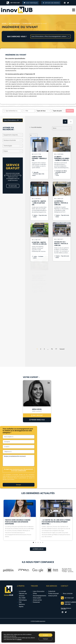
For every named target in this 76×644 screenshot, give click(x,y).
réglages (19, 639)
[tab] (65, 122)
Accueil (4, 24)
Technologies (27, 24)
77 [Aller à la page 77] (56, 349)
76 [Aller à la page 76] (52, 349)
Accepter (46, 635)
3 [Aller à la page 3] (44, 349)
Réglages (46, 639)
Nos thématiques (15, 24)
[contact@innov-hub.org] (62, 603)
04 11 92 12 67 (37, 415)
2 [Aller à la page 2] (41, 349)
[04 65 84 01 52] (62, 598)
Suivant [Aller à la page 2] (62, 349)
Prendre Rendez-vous (37, 420)
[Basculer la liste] (21, 135)
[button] (74, 10)
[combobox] (29, 111)
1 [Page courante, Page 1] (37, 349)
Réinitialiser (70, 111)
